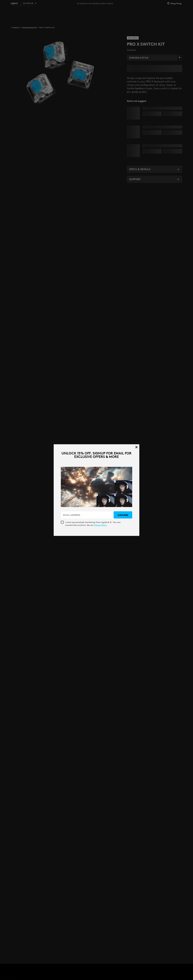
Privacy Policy (100, 525)
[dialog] (96, 490)
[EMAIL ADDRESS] (88, 515)
